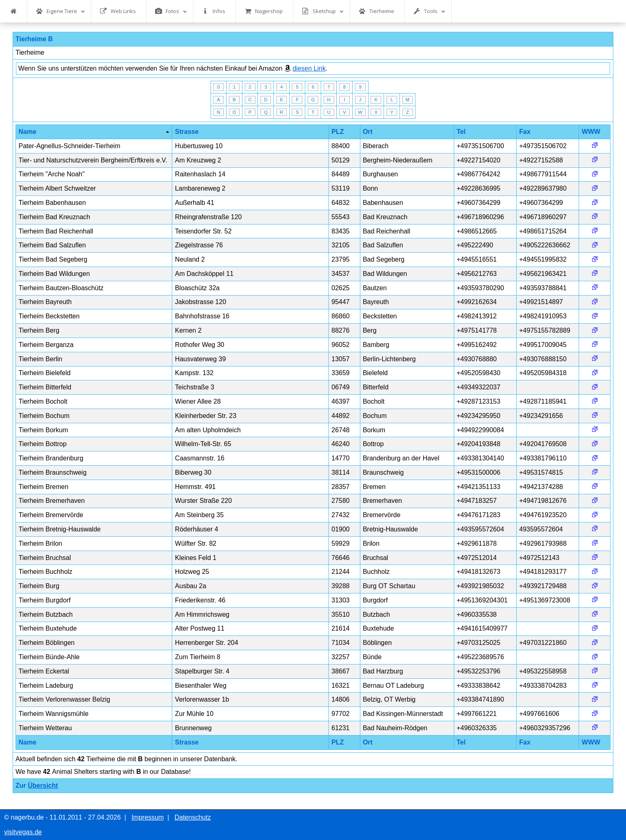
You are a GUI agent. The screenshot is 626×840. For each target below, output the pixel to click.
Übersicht (43, 786)
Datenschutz (193, 817)
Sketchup (323, 11)
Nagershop (264, 11)
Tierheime (376, 11)
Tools (429, 11)
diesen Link (309, 68)
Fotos (171, 11)
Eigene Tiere (60, 11)
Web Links (118, 11)
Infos (214, 11)
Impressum (148, 817)
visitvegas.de (23, 832)
